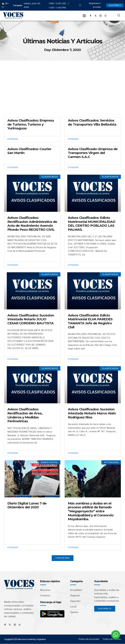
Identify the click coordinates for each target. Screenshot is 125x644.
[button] (84, 16)
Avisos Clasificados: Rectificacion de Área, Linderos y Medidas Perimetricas (25, 415)
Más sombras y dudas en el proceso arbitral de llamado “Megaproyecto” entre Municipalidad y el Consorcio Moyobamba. (91, 511)
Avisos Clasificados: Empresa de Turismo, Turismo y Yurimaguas (31, 124)
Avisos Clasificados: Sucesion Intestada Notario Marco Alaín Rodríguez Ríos (92, 413)
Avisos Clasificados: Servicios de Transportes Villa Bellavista (92, 122)
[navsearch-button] (119, 16)
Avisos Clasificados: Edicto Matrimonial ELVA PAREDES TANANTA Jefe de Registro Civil (90, 321)
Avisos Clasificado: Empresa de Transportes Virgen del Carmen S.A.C (93, 153)
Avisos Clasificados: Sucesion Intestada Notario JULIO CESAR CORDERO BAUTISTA (31, 319)
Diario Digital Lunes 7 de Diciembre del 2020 (27, 505)
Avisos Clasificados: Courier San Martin (29, 151)
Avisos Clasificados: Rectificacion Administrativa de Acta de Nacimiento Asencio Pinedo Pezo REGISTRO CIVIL (32, 224)
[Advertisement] (62, 85)
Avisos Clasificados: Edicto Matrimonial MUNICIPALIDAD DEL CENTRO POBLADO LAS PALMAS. (92, 224)
